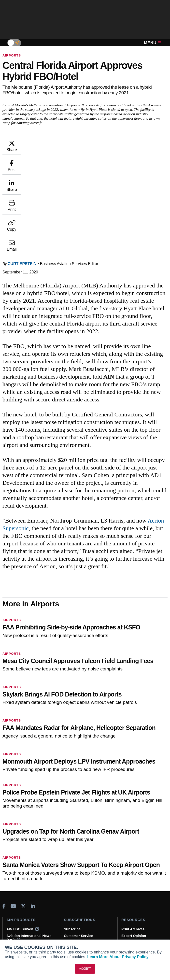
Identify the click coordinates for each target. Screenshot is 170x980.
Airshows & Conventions (142, 863)
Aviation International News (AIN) (29, 838)
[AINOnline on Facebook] (4, 807)
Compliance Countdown (141, 876)
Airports (12, 55)
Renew (69, 843)
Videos (127, 850)
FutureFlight (16, 860)
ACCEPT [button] (85, 969)
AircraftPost (19, 847)
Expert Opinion (134, 836)
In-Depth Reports (135, 843)
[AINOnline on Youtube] (13, 807)
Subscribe (72, 830)
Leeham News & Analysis (27, 884)
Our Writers (16, 914)
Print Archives (133, 830)
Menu (153, 43)
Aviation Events (134, 869)
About (11, 908)
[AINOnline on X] (23, 807)
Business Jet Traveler (27, 854)
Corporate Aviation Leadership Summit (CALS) (29, 871)
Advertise (17, 934)
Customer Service (78, 836)
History (12, 921)
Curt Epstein (22, 164)
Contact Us (15, 927)
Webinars (129, 856)
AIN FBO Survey (23, 830)
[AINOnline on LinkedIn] (33, 807)
